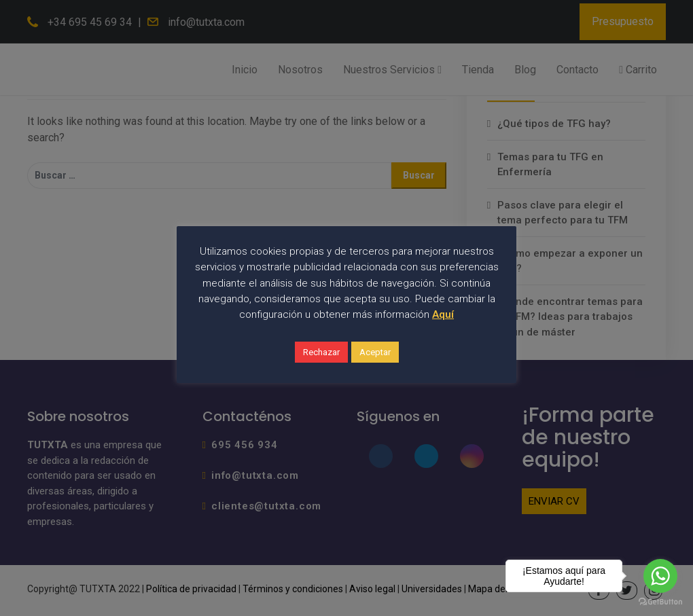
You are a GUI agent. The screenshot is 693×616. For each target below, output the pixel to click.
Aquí (443, 314)
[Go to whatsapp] (660, 576)
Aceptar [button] (375, 352)
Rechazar (321, 352)
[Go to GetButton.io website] (660, 602)
